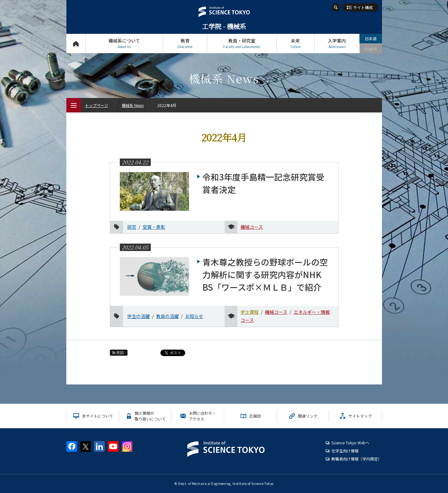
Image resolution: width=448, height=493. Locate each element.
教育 (185, 43)
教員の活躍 (167, 316)
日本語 (371, 39)
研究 (132, 227)
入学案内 (337, 43)
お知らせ (194, 316)
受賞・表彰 (154, 227)
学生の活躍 (138, 316)
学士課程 (250, 312)
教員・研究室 (242, 43)
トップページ (76, 43)
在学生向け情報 (345, 451)
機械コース (252, 227)
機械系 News (133, 105)
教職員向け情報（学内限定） (357, 459)
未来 (295, 43)
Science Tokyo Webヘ (350, 443)
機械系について (124, 43)
